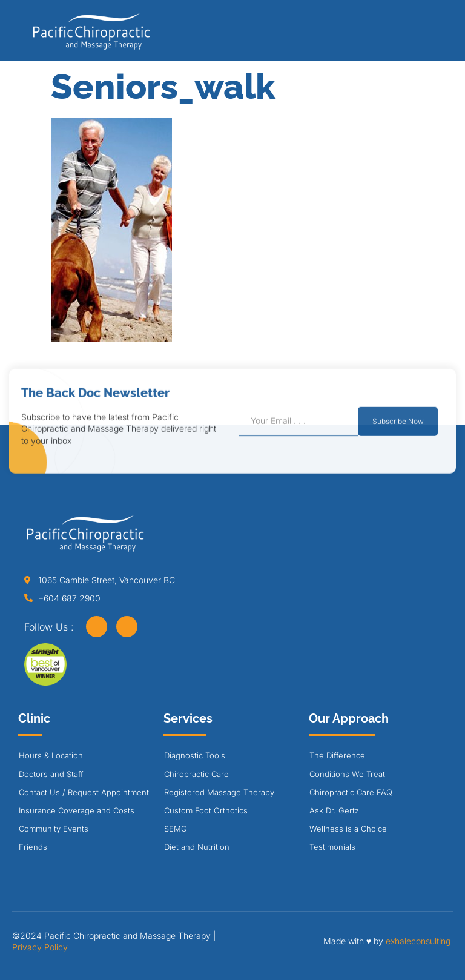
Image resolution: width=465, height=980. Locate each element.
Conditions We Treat (347, 774)
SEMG (176, 829)
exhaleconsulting (418, 941)
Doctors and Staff (51, 774)
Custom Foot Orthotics (206, 810)
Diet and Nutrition (197, 847)
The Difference (337, 755)
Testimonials (332, 847)
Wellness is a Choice (348, 829)
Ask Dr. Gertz (334, 810)
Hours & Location (51, 755)
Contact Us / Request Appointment (84, 792)
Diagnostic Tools (195, 755)
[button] (430, 35)
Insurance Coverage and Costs (77, 810)
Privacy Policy (40, 947)
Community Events (54, 829)
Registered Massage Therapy (219, 792)
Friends (33, 847)
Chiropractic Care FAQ (351, 792)
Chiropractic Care (196, 774)
